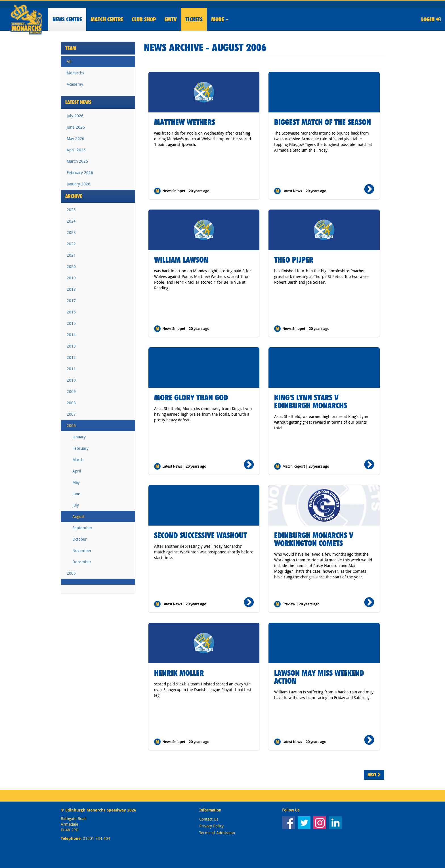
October (80, 539)
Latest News (78, 102)
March (78, 460)
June (76, 494)
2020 (71, 266)
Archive (74, 196)
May (76, 482)
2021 (71, 255)
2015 (71, 323)
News (67, 19)
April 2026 (76, 150)
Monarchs (75, 73)
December (82, 562)
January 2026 (78, 184)
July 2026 (75, 116)
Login (431, 19)
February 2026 (80, 172)
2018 (71, 289)
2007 (71, 414)
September (82, 528)
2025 (71, 210)
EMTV (171, 19)
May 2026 (75, 138)
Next (374, 775)
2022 (71, 244)
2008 (71, 403)
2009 (71, 391)
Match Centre (107, 19)
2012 (71, 357)
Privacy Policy (211, 826)
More (220, 19)
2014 (71, 335)
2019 (71, 278)
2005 (71, 573)
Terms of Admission (217, 833)
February (80, 448)
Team (71, 48)
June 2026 (76, 127)
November (82, 550)
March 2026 (77, 161)
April (77, 471)
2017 (71, 301)
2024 (71, 221)
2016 (71, 312)
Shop (144, 19)
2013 (71, 346)
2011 (71, 369)
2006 (71, 425)
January (79, 437)
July (76, 505)
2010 (71, 380)
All (69, 61)
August (78, 516)
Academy (75, 84)
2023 (71, 232)
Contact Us (209, 819)
